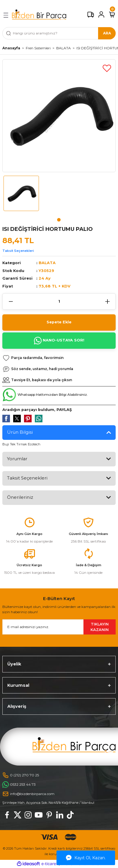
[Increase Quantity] (107, 301)
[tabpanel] (21, 196)
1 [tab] (59, 220)
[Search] (59, 33)
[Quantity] (59, 301)
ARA (107, 33)
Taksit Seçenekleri (18, 251)
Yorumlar (17, 459)
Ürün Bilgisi (20, 432)
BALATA (47, 263)
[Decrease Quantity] (11, 301)
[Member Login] (101, 15)
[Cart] (112, 15)
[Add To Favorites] (107, 68)
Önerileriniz (20, 497)
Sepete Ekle (59, 322)
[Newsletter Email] (59, 627)
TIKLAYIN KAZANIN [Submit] (100, 627)
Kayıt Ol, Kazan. (86, 858)
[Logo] (39, 15)
